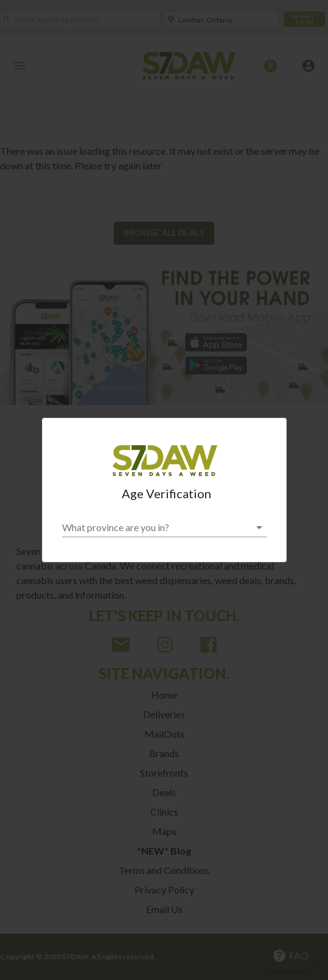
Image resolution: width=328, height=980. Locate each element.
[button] (164, 527)
